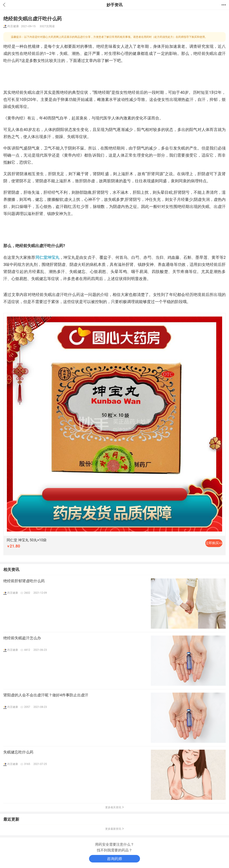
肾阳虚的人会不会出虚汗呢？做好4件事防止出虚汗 (46, 695)
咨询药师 (114, 859)
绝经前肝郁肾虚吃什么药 (24, 581)
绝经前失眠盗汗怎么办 (22, 638)
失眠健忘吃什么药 (18, 752)
